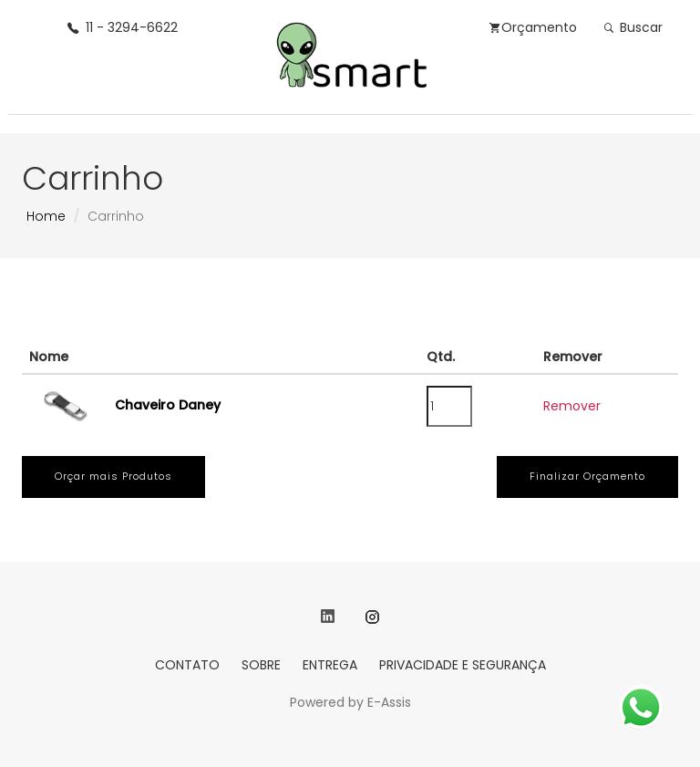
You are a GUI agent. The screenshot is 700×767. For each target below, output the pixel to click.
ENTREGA (330, 665)
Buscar (633, 27)
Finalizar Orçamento (587, 476)
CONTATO (187, 665)
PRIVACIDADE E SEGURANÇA (463, 665)
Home (46, 216)
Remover (572, 406)
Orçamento (533, 27)
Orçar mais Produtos (113, 476)
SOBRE (261, 665)
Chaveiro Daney (168, 405)
